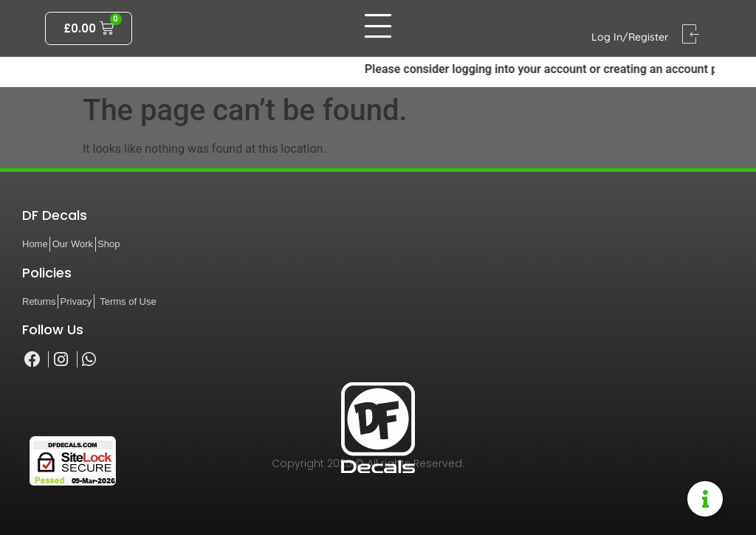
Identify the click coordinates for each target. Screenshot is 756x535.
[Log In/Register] (691, 34)
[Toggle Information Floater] (705, 499)
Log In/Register (630, 37)
